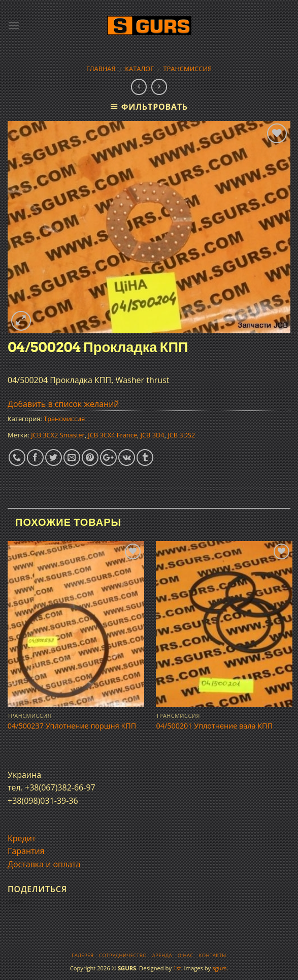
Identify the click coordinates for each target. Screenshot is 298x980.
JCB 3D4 (153, 435)
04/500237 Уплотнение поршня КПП (72, 726)
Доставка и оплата (44, 864)
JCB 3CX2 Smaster (58, 435)
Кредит (22, 838)
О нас (186, 955)
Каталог (139, 69)
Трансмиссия (188, 69)
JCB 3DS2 (181, 435)
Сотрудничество (123, 955)
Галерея (82, 955)
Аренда (162, 955)
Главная (101, 69)
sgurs (219, 968)
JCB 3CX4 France (112, 435)
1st (177, 968)
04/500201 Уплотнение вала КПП (214, 726)
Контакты (212, 955)
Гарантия (26, 851)
